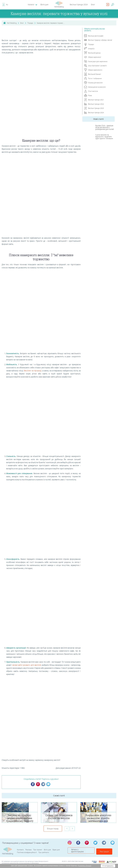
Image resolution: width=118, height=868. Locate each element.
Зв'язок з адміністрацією (82, 851)
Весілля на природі (33, 371)
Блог (93, 4)
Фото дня (44, 4)
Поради (30, 23)
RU (7, 5)
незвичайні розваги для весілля (27, 665)
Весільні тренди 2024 (79, 4)
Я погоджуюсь (108, 866)
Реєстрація (107, 851)
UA (4, 5)
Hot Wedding (12, 23)
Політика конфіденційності (27, 853)
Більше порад (53, 829)
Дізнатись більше (85, 866)
